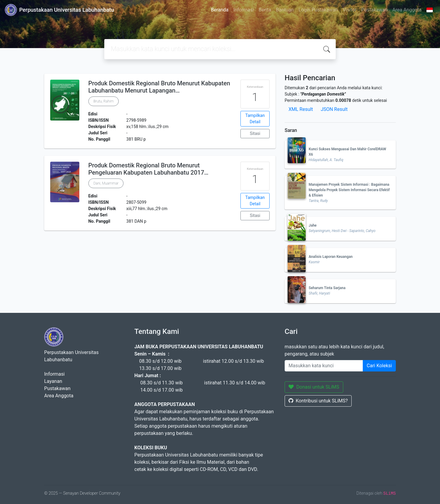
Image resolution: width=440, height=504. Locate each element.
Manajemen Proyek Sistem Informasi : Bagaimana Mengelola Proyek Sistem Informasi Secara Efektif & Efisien (349, 190)
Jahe (313, 225)
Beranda (220, 10)
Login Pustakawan (318, 10)
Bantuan (285, 10)
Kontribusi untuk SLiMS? (318, 401)
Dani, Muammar (106, 183)
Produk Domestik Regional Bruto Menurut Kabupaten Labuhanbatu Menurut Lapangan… (159, 87)
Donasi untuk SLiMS (314, 387)
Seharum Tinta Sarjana (327, 288)
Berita (265, 10)
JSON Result (334, 109)
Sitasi (255, 133)
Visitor (350, 10)
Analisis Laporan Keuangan (331, 257)
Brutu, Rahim (104, 101)
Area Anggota (407, 10)
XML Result (301, 109)
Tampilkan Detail (255, 119)
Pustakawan (374, 10)
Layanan (53, 381)
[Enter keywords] (324, 366)
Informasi (243, 10)
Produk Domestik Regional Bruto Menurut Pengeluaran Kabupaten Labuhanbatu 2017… (148, 169)
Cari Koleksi (379, 366)
